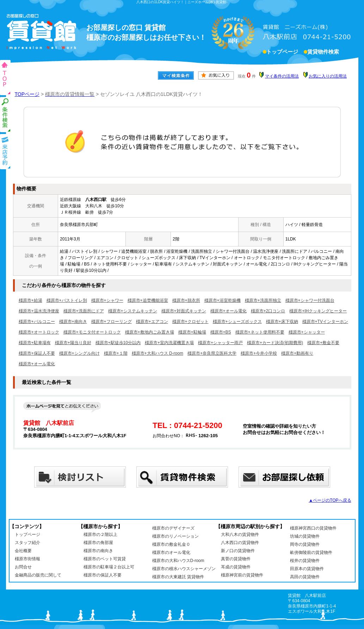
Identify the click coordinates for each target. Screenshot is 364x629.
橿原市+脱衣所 (186, 300)
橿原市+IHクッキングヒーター (318, 311)
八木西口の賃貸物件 (240, 543)
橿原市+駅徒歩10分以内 (118, 343)
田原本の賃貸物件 (307, 569)
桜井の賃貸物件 (305, 561)
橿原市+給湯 (30, 300)
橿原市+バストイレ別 (67, 300)
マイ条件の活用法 (282, 76)
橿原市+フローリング (112, 322)
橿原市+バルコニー (37, 322)
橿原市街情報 (27, 559)
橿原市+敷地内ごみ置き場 (150, 332)
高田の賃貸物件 (305, 577)
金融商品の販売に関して (38, 575)
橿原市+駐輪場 (192, 332)
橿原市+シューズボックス (237, 322)
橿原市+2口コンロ (268, 311)
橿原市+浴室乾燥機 (223, 300)
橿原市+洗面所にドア (84, 311)
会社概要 (23, 551)
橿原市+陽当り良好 (73, 343)
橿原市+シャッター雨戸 (220, 343)
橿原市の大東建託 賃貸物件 (178, 577)
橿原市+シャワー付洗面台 (310, 300)
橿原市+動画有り (297, 353)
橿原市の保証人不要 (103, 575)
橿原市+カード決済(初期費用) (275, 343)
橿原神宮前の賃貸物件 (242, 575)
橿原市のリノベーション (175, 536)
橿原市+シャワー (107, 300)
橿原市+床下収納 (282, 322)
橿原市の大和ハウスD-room (178, 561)
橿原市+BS (221, 332)
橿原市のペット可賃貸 (105, 559)
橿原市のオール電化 (171, 552)
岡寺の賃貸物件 (305, 544)
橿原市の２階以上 (100, 535)
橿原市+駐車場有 (35, 343)
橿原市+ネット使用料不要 (260, 332)
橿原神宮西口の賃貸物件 (313, 528)
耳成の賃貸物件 (236, 567)
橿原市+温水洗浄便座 (39, 311)
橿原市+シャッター (307, 332)
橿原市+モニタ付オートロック (92, 332)
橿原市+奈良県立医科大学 (212, 353)
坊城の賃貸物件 (305, 536)
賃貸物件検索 (323, 53)
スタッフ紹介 (27, 543)
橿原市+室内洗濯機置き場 (169, 343)
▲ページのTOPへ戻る (330, 500)
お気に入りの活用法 (328, 76)
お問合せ (23, 567)
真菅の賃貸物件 (236, 559)
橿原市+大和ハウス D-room (158, 353)
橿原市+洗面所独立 (263, 300)
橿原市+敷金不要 (323, 343)
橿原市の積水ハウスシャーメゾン (184, 569)
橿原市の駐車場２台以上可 (109, 567)
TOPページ (27, 94)
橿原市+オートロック (39, 332)
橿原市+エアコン (152, 322)
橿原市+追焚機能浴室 (148, 300)
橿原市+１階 (116, 353)
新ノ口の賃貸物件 (238, 551)
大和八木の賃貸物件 (240, 535)
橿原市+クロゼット (190, 322)
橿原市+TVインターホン (325, 322)
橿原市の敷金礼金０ (171, 544)
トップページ (282, 53)
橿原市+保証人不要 (37, 353)
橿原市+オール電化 (229, 311)
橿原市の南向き (98, 551)
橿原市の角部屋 (98, 543)
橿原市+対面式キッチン (184, 311)
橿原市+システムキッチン (133, 311)
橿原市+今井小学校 (259, 353)
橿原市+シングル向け (79, 353)
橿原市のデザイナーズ (173, 528)
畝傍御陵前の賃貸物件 (311, 552)
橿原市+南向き (73, 322)
